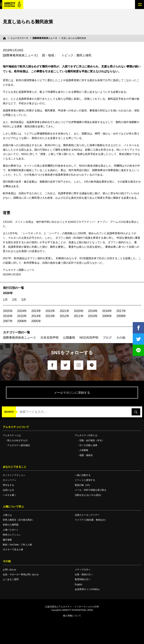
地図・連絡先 (86, 455)
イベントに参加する (85, 480)
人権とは (7, 515)
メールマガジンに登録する (72, 393)
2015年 (22, 316)
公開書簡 (69, 338)
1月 (5, 300)
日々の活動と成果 (88, 445)
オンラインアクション (14, 475)
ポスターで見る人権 (13, 550)
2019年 (93, 311)
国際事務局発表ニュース (45, 38)
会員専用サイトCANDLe (87, 589)
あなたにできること (15, 467)
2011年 (79, 316)
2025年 (8, 311)
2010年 (93, 316)
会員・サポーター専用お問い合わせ (21, 575)
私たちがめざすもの (17, 440)
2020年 (79, 311)
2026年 (8, 293)
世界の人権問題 (11, 525)
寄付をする (8, 485)
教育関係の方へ (83, 579)
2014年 (36, 316)
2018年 (107, 311)
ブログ (107, 338)
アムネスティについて (16, 427)
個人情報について (72, 616)
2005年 (36, 321)
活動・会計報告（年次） (92, 440)
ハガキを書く (10, 495)
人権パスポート (11, 530)
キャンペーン (10, 480)
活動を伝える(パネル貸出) (88, 495)
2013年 (50, 316)
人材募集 (84, 450)
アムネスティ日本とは (86, 435)
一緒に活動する (83, 475)
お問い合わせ (10, 570)
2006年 (22, 321)
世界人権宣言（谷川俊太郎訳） (19, 520)
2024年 (22, 311)
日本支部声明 (49, 338)
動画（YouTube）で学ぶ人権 (17, 545)
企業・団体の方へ (84, 575)
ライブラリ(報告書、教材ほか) (90, 520)
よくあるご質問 (11, 579)
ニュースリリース (19, 38)
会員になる (8, 490)
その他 (121, 338)
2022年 (50, 311)
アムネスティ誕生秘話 (19, 445)
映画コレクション (12, 535)
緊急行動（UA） (83, 485)
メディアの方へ (83, 570)
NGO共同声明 (89, 338)
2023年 (36, 311)
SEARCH (9, 412)
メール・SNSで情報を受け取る (91, 490)
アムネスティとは (12, 435)
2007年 (8, 321)
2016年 (8, 316)
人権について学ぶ (13, 507)
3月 (24, 300)
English (78, 584)
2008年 (121, 316)
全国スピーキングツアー (87, 515)
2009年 (107, 316)
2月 (15, 300)
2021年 (64, 311)
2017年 (121, 311)
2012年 (64, 316)
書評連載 (7, 540)
